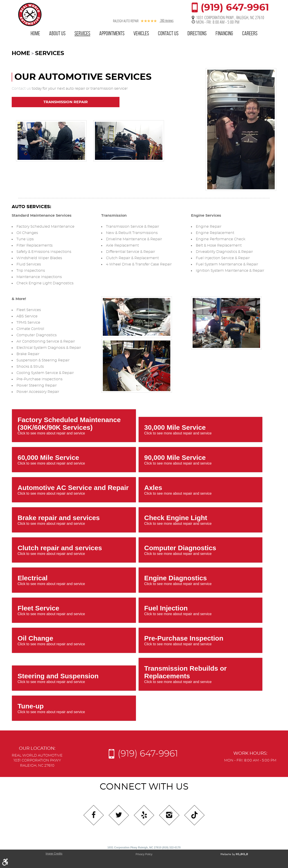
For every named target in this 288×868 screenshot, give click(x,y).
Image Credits (54, 854)
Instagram (169, 815)
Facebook (94, 815)
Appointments (112, 33)
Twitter (119, 815)
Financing (224, 33)
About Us (57, 33)
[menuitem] (35, 34)
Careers (250, 33)
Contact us (21, 89)
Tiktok (194, 815)
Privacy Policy (144, 854)
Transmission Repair (66, 102)
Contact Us (168, 33)
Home (35, 33)
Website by (234, 854)
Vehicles (141, 33)
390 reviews (166, 20)
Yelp (144, 815)
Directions (197, 33)
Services (82, 33)
